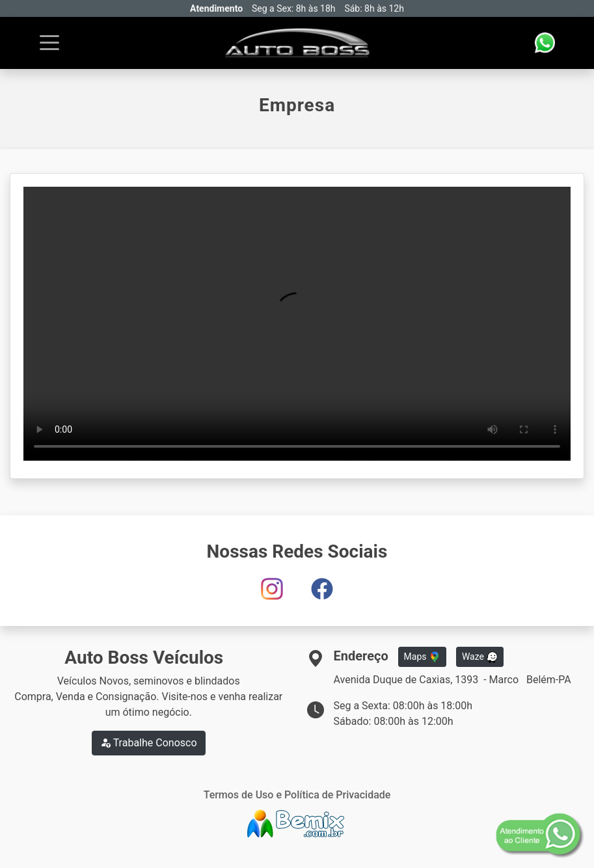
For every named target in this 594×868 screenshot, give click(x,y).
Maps (422, 657)
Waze (480, 657)
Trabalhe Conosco (149, 743)
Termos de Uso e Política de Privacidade (297, 795)
